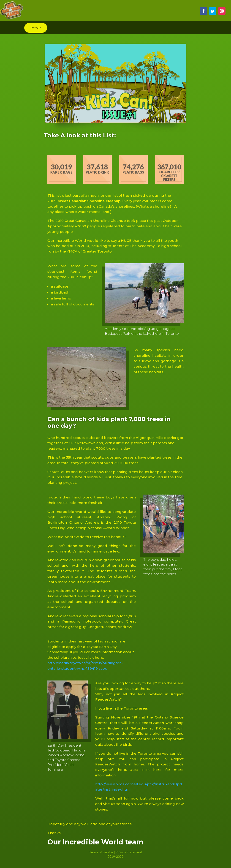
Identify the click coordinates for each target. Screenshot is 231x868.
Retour (36, 28)
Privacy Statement (129, 852)
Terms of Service (101, 852)
